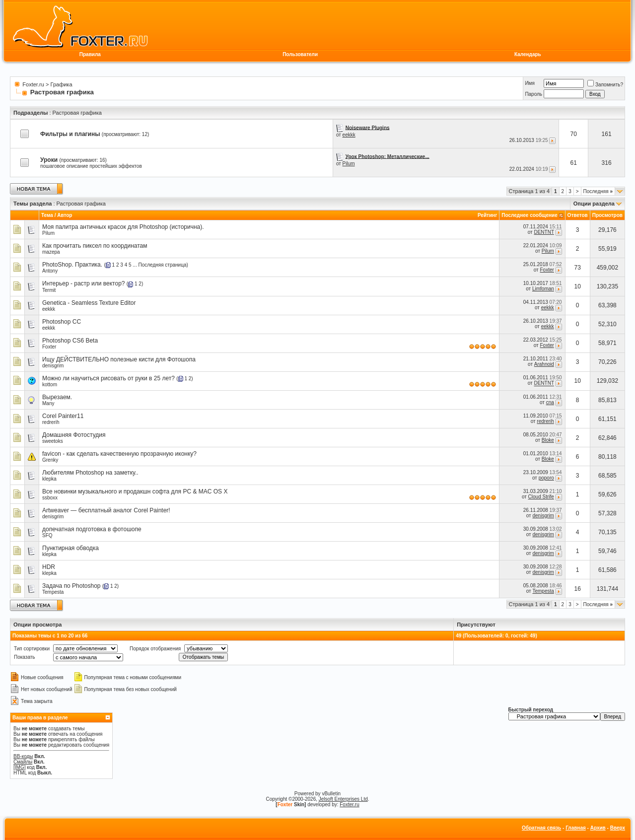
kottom (50, 385)
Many (48, 403)
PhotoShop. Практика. (72, 265)
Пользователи (300, 54)
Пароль (533, 94)
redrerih (51, 422)
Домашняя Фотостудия (74, 435)
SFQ (47, 535)
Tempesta (53, 592)
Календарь (528, 54)
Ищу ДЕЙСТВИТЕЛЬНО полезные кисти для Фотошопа (119, 359)
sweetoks (53, 441)
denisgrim (53, 366)
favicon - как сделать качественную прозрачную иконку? (119, 454)
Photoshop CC (62, 322)
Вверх (618, 828)
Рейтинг (487, 215)
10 (578, 286)
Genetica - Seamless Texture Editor (89, 303)
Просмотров (607, 215)
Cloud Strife (541, 497)
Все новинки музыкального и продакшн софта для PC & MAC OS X (135, 491)
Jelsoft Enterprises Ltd (343, 799)
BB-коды (23, 756)
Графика (62, 84)
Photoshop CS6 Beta (70, 341)
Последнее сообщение (529, 215)
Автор (65, 215)
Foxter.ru (33, 84)
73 (578, 268)
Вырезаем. (57, 397)
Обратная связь (541, 828)
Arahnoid (544, 364)
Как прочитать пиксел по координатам (95, 246)
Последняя (598, 191)
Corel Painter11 (63, 416)
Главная (576, 828)
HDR (49, 567)
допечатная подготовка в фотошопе (92, 529)
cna (550, 402)
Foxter (547, 270)
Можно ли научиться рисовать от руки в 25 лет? (108, 378)
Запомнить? (605, 85)
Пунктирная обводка (71, 548)
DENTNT (544, 232)
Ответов (578, 215)
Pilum (349, 164)
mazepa (51, 252)
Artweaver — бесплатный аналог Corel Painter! (106, 510)
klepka (49, 479)
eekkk (349, 135)
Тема (47, 215)
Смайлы (23, 762)
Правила (90, 54)
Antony (50, 271)
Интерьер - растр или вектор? (84, 283)
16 (578, 589)
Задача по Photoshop (71, 586)
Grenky (50, 460)
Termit (49, 290)
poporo (546, 478)
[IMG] (19, 767)
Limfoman (543, 289)
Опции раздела (594, 204)
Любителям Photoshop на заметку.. (90, 473)
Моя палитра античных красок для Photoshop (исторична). (123, 227)
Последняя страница (162, 265)
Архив (598, 828)
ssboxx (50, 498)
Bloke (548, 440)
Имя (529, 83)
